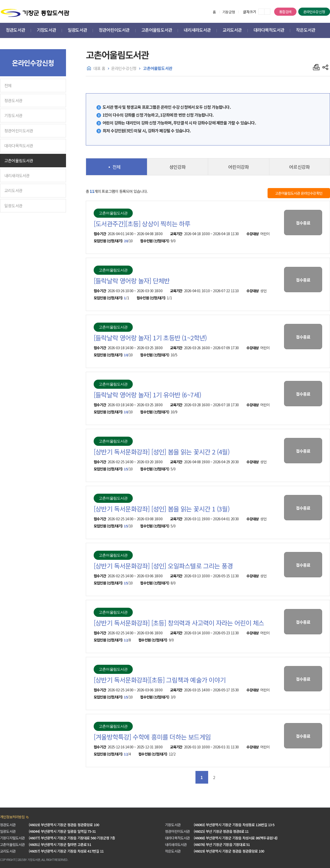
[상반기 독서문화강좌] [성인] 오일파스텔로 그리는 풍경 (163, 566)
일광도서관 (13, 206)
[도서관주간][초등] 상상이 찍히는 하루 (142, 224)
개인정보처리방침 (12, 817)
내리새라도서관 (17, 175)
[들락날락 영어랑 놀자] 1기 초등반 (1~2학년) (150, 338)
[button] (15, 31)
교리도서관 (13, 190)
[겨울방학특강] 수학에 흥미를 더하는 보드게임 (152, 737)
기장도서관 (13, 115)
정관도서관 (13, 100)
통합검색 (285, 12)
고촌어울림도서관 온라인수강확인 (299, 193)
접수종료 (303, 223)
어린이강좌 (238, 167)
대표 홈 (99, 68)
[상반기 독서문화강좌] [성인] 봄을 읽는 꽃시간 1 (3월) (162, 509)
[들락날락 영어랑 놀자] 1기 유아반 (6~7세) (147, 395)
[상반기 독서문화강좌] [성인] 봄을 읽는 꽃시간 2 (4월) (162, 452)
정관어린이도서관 (19, 131)
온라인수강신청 (314, 12)
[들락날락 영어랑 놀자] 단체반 (132, 281)
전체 (8, 85)
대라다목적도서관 (19, 145)
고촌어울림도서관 (19, 160)
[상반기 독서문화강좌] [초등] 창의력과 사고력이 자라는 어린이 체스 (179, 623)
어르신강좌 (299, 167)
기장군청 (229, 12)
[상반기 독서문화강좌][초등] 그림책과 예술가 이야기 (160, 680)
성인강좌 (178, 167)
